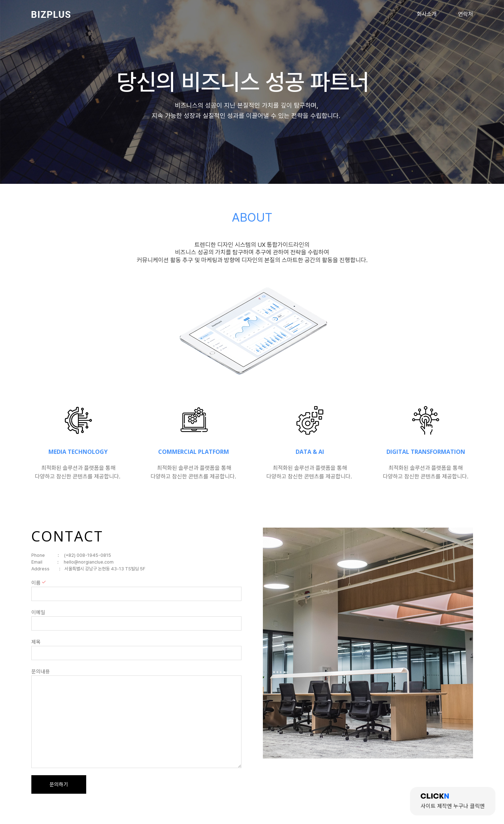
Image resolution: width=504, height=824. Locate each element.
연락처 (466, 14)
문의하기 (59, 784)
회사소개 (427, 14)
